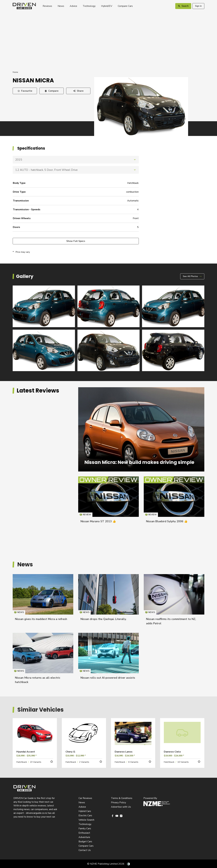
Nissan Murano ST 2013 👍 (98, 521)
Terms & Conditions (122, 798)
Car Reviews (85, 798)
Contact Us (85, 850)
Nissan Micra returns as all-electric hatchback (43, 660)
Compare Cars (125, 6)
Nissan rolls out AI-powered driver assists (108, 678)
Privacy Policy (118, 803)
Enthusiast (84, 833)
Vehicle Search (86, 820)
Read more (35, 738)
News (61, 6)
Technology (89, 6)
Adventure (84, 837)
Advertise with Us (121, 807)
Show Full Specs (76, 241)
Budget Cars (85, 842)
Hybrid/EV (107, 6)
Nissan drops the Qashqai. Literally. (103, 619)
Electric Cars (85, 816)
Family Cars (85, 829)
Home (15, 72)
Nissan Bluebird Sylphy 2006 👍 (167, 521)
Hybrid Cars (85, 811)
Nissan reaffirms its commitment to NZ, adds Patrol (174, 601)
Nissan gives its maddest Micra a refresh (41, 619)
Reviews (47, 6)
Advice (73, 6)
